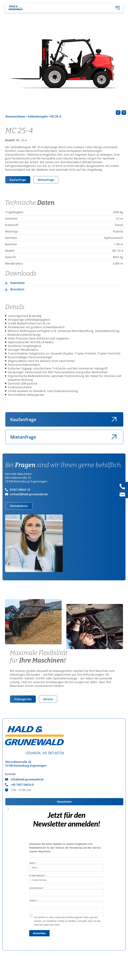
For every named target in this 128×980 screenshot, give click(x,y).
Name (33, 863)
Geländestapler (38, 117)
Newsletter (64, 802)
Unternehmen (37, 888)
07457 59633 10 (18, 490)
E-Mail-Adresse (37, 876)
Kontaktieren (19, 506)
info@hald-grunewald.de (24, 779)
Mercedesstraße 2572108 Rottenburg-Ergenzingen (26, 764)
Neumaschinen (15, 117)
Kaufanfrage (18, 180)
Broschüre (17, 289)
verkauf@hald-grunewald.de (26, 494)
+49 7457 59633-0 (19, 785)
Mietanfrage (46, 180)
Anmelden (39, 933)
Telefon (33, 901)
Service (48, 699)
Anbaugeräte (23, 699)
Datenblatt (17, 283)
